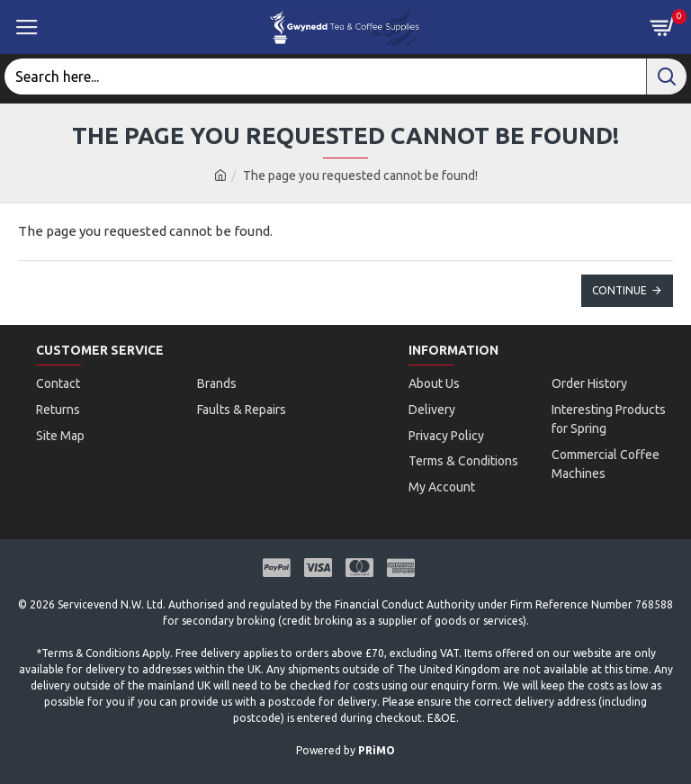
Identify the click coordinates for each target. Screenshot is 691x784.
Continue (619, 290)
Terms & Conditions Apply (106, 641)
